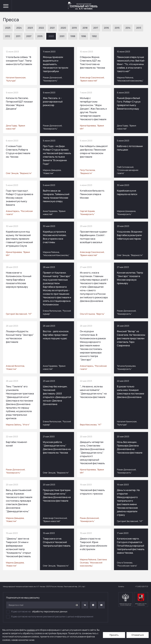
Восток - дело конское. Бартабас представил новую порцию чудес (56, 335)
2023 (30, 28)
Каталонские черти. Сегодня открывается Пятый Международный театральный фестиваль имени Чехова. (131, 546)
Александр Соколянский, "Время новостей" (92, 79)
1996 (84, 36)
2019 (74, 28)
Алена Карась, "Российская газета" (19, 213)
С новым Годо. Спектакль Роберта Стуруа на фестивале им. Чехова (18, 151)
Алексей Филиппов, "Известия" (15, 367)
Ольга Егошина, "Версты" (92, 314)
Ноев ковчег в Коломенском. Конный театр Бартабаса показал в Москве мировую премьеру (19, 280)
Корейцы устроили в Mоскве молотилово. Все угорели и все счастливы (55, 237)
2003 (51, 36)
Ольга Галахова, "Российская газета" (127, 564)
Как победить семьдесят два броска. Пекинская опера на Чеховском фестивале (94, 151)
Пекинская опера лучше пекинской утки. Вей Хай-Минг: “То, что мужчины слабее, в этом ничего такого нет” (131, 64)
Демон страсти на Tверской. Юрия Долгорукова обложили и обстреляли (93, 544)
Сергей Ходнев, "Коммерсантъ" (88, 213)
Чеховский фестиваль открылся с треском (92, 492)
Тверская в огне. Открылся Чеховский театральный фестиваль (57, 542)
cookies (31, 630)
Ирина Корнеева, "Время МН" (92, 127)
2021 (52, 28)
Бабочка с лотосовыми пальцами (130, 148)
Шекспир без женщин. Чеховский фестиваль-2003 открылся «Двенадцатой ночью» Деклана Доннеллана (57, 395)
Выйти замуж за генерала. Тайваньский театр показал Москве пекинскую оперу (56, 196)
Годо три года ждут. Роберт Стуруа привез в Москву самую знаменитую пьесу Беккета (20, 198)
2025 (8, 28)
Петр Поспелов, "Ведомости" (88, 172)
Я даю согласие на (37, 612)
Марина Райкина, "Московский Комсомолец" (56, 254)
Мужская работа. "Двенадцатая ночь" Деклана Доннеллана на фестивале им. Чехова (57, 447)
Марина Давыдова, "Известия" (52, 172)
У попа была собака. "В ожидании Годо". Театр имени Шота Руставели (19, 61)
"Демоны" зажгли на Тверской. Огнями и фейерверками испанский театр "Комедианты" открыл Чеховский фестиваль (18, 547)
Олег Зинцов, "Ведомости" (19, 173)
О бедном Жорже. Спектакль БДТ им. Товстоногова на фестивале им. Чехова (92, 62)
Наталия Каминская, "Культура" (16, 79)
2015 (117, 28)
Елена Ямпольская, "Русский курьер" (57, 312)
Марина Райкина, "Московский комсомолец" (130, 79)
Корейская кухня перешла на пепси (127, 192)
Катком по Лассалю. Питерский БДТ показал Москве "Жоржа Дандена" (19, 103)
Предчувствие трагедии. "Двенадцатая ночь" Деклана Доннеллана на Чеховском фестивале (57, 495)
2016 (106, 28)
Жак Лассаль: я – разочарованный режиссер (53, 102)
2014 (128, 28)
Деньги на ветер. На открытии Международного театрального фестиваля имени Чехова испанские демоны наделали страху (128, 502)
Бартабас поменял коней (16, 444)
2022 (41, 28)
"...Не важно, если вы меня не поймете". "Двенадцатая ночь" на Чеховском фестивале (93, 392)
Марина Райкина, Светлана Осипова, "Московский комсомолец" (93, 563)
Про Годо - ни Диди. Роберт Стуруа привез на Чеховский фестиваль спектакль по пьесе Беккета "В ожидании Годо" (57, 155)
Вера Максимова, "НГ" (91, 425)
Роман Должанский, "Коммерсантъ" (53, 79)
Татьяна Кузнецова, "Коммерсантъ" (127, 367)
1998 (73, 36)
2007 (29, 36)
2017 (96, 28)
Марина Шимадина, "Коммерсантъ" (127, 213)
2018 (85, 28)
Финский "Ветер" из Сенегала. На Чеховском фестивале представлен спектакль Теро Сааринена (131, 338)
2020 (63, 28)
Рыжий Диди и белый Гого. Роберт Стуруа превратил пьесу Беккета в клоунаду (129, 103)
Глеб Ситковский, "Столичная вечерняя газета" (128, 170)
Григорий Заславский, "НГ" (19, 314)
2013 (139, 28)
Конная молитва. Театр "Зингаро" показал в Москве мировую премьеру (130, 278)
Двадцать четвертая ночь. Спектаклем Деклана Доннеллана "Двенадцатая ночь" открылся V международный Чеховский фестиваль (92, 453)
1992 (94, 36)
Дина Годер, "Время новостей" (15, 127)
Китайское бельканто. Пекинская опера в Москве (92, 194)
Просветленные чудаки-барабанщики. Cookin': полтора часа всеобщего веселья (94, 237)
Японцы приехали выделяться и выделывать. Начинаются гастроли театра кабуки (56, 64)
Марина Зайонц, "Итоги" (18, 425)
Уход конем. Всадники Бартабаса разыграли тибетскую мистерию (130, 235)
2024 (19, 28)
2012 (8, 36)
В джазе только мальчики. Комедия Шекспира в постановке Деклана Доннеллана (131, 392)
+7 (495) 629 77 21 (142, 586)
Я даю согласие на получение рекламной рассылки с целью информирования (50, 617)
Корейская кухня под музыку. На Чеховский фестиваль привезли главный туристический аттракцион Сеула (19, 239)
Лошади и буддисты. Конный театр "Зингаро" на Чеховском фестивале (20, 337)
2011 (18, 36)
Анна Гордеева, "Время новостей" (54, 213)
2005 (40, 36)
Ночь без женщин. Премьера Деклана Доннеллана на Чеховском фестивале (130, 447)
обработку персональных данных (50, 611)
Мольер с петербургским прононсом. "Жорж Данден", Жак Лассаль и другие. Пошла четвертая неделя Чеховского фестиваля (93, 109)
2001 (62, 36)
